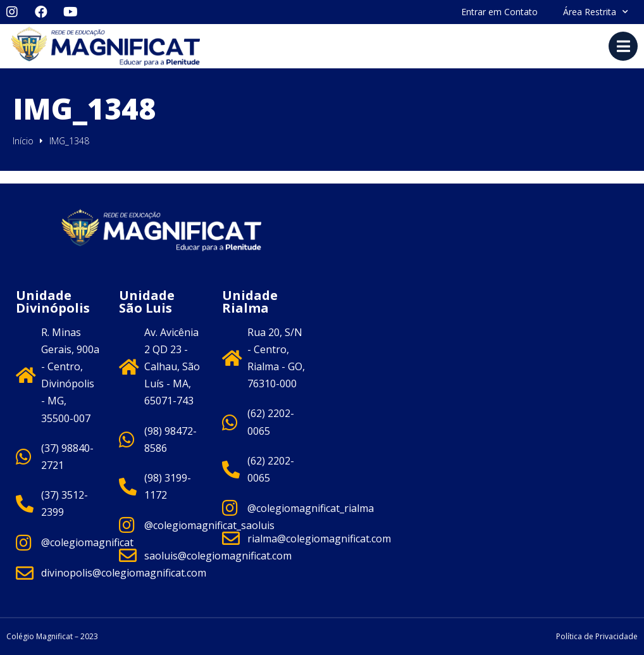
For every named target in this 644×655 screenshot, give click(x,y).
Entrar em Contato (499, 12)
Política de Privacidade (597, 636)
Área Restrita (596, 12)
